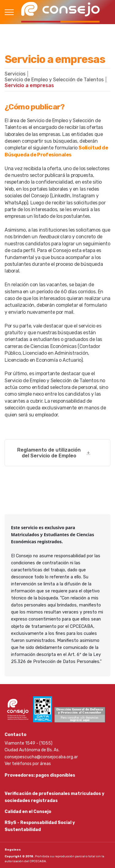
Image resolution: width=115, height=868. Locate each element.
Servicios (15, 74)
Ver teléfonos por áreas (28, 764)
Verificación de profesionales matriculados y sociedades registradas (54, 797)
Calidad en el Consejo (28, 812)
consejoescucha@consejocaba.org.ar (41, 757)
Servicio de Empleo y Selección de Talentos (54, 80)
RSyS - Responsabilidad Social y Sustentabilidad (40, 826)
